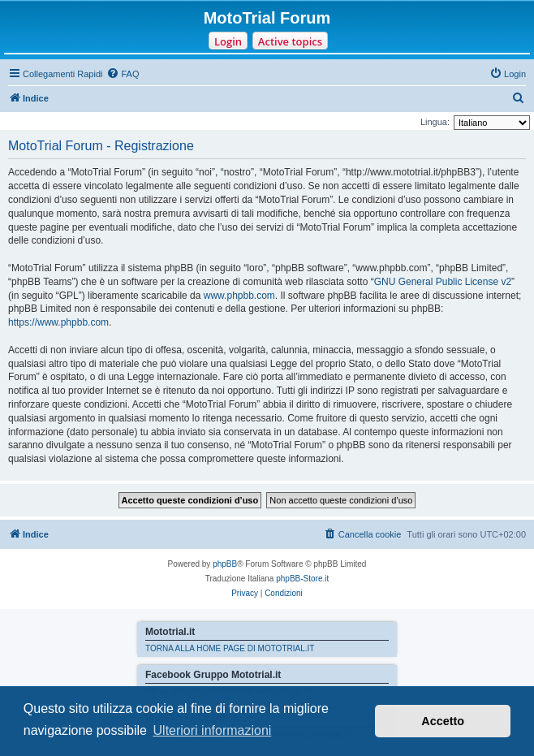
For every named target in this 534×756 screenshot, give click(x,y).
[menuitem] (123, 74)
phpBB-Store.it (302, 579)
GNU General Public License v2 (443, 282)
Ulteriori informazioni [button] (213, 730)
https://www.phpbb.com (58, 322)
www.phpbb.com (239, 296)
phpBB (225, 564)
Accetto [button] (443, 721)
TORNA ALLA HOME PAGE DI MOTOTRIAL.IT (230, 648)
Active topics (290, 41)
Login (228, 41)
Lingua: (435, 122)
